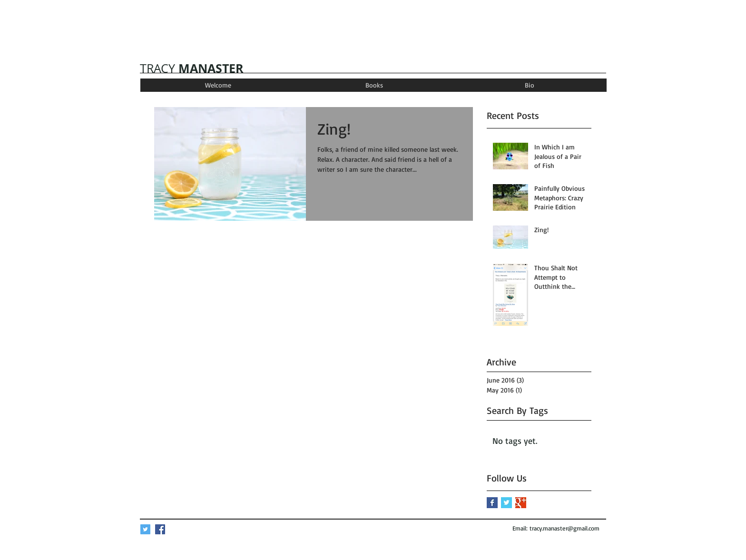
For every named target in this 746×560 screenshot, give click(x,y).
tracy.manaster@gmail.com (564, 528)
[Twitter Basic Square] (506, 503)
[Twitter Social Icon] (145, 529)
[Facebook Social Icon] (160, 529)
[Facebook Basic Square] (492, 503)
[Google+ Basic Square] (521, 503)
